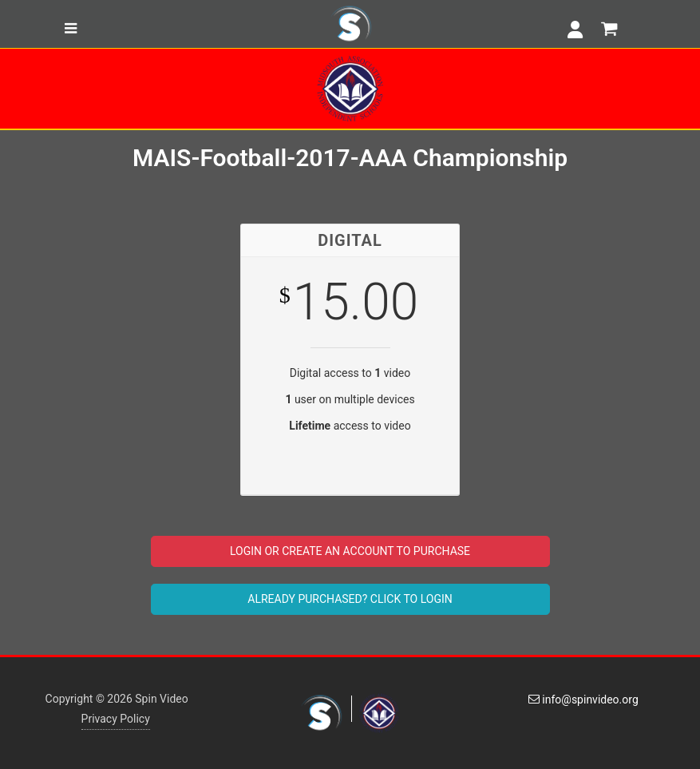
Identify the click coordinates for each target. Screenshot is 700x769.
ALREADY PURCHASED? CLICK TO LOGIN (350, 599)
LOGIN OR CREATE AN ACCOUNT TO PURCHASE (350, 551)
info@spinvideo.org (583, 700)
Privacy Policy (116, 719)
